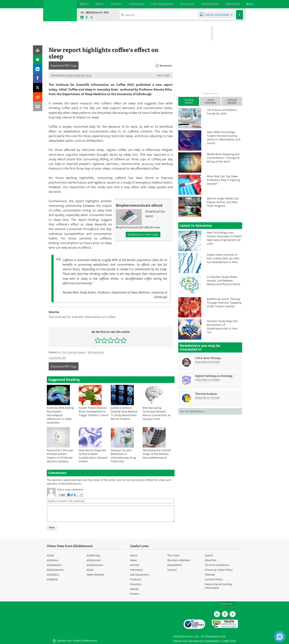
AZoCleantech (55, 570)
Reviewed (166, 66)
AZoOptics (53, 575)
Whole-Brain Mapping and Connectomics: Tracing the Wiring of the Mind (223, 158)
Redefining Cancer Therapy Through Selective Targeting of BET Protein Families (224, 303)
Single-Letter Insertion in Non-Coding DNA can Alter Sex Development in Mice (223, 258)
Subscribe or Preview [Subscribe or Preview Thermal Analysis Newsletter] (207, 398)
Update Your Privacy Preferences (75, 639)
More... (238, 4)
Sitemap (210, 575)
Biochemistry (96, 352)
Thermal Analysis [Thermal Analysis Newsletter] (206, 394)
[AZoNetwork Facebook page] (87, 18)
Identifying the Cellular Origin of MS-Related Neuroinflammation (157, 454)
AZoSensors (94, 560)
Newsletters (175, 565)
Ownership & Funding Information (218, 586)
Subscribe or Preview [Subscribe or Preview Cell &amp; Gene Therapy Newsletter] (207, 362)
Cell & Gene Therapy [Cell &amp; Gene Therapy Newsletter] (208, 358)
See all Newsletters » (193, 411)
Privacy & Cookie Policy (219, 570)
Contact (172, 570)
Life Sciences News (73, 352)
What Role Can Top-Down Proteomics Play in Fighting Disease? (223, 180)
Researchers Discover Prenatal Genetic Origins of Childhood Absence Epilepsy (60, 456)
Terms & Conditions (217, 565)
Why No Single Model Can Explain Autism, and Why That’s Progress (223, 202)
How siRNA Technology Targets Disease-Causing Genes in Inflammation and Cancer (224, 138)
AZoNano (52, 560)
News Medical (95, 575)
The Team (173, 555)
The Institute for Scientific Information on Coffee (82, 317)
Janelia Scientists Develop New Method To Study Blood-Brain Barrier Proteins (124, 413)
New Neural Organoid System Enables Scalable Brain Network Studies (93, 456)
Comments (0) (57, 358)
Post (52, 527)
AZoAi (90, 570)
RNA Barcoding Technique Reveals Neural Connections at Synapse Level (156, 413)
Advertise (211, 560)
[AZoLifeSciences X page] (92, 18)
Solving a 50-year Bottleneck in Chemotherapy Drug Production (123, 456)
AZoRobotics (54, 565)
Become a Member (179, 560)
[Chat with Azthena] (280, 637)
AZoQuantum (95, 565)
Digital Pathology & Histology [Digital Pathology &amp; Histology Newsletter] (214, 376)
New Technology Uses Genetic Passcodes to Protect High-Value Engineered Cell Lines (224, 238)
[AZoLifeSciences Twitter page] (233, 614)
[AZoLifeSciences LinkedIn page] (82, 18)
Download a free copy (143, 234)
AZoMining (93, 555)
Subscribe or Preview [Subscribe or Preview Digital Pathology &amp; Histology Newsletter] (207, 380)
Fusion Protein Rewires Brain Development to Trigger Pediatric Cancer (94, 411)
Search (209, 555)
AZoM (50, 555)
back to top (228, 604)
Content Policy (214, 579)
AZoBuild (52, 579)
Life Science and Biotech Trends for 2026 (222, 112)
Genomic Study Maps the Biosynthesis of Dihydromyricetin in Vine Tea (222, 327)
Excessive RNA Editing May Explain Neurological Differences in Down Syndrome (60, 415)
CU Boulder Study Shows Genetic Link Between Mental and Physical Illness (224, 280)
